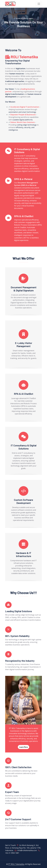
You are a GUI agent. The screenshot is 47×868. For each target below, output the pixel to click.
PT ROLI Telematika (16, 864)
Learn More (23, 747)
